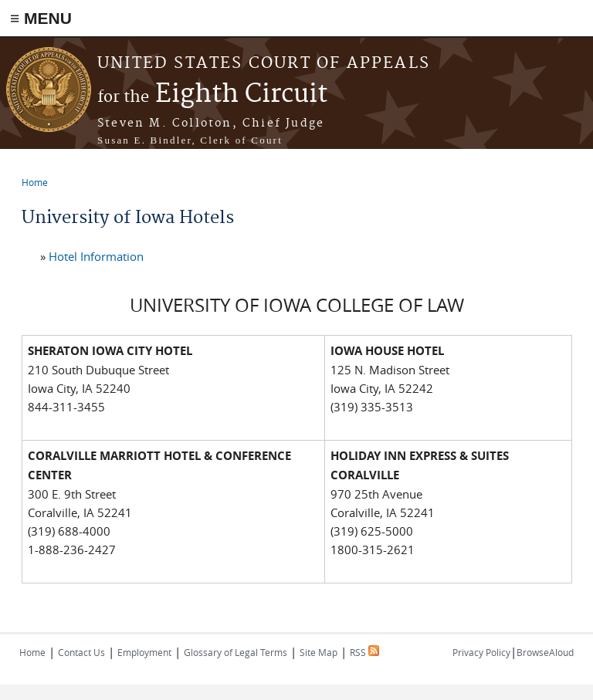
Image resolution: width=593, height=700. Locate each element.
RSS (364, 652)
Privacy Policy (481, 652)
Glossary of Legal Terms (236, 652)
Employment (144, 652)
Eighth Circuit (212, 95)
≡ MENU (41, 18)
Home (35, 182)
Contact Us (81, 652)
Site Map (319, 652)
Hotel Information (96, 256)
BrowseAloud (545, 652)
